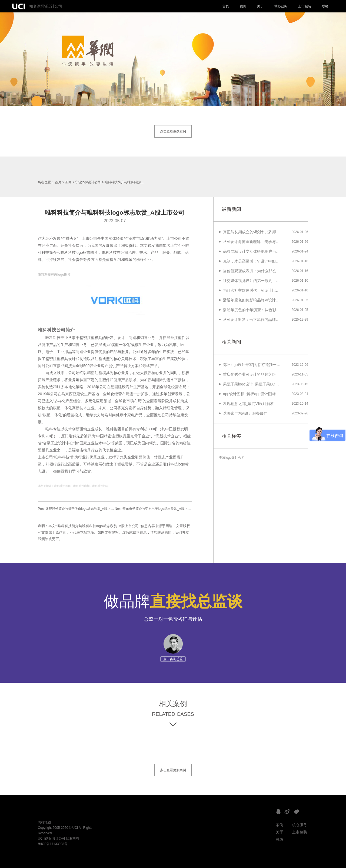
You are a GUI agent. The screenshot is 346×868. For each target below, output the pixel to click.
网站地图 (44, 822)
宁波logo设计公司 (88, 182)
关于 (260, 6)
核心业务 (281, 6)
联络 (325, 6)
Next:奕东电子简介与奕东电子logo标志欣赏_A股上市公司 (156, 509)
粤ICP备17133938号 (53, 844)
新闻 (68, 182)
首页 (226, 6)
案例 (243, 6)
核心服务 (300, 825)
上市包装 (305, 6)
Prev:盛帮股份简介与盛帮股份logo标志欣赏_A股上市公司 (79, 509)
